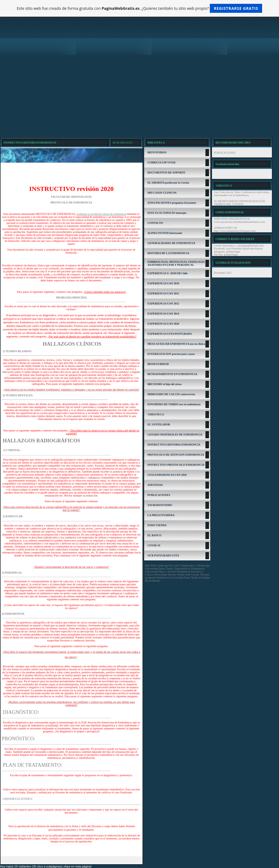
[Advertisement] (139, 96)
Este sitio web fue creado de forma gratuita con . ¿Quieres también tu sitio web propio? (140, 8)
